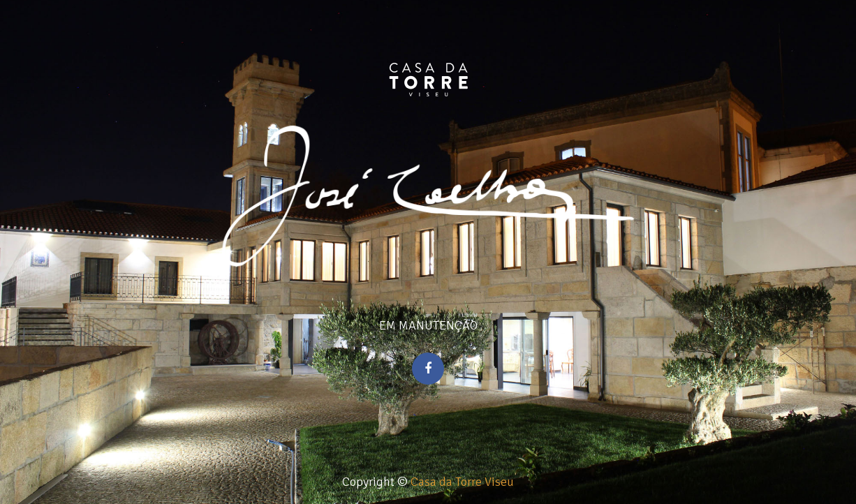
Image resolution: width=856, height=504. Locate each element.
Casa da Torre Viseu (462, 482)
